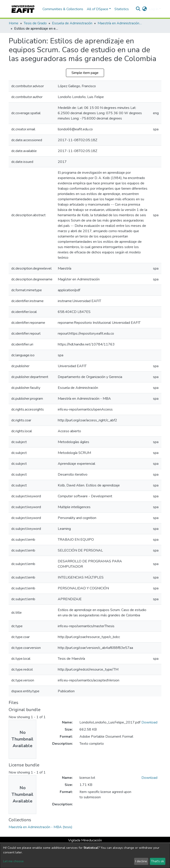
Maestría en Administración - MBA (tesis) (120, 23)
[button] (145, 9)
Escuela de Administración (72, 23)
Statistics (122, 9)
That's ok (157, 861)
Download (149, 722)
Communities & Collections (63, 9)
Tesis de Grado (35, 23)
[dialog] (85, 856)
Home (14, 23)
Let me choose (13, 861)
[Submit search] (138, 9)
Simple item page (85, 73)
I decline (141, 861)
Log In (154, 9)
